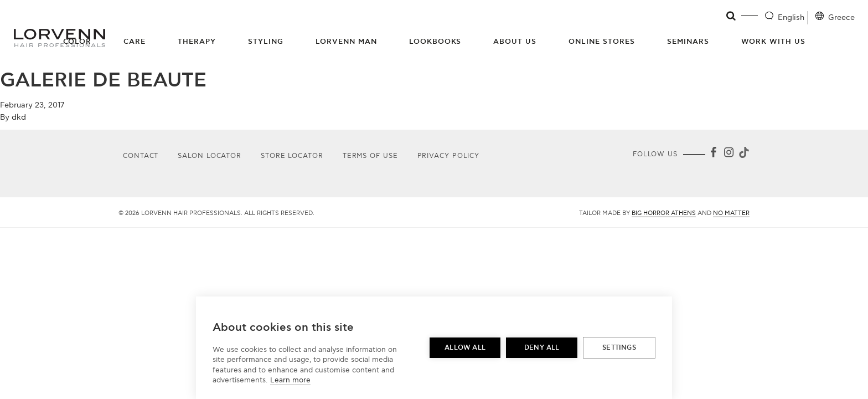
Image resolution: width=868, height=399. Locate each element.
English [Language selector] (791, 17)
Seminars (688, 42)
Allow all (465, 348)
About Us (515, 42)
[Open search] (732, 16)
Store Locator (292, 156)
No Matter (731, 213)
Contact (141, 156)
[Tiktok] (743, 154)
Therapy (197, 42)
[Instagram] (728, 154)
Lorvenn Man (346, 42)
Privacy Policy (449, 156)
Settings (619, 348)
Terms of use (370, 156)
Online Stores (602, 42)
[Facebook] (713, 154)
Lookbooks (435, 42)
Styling (266, 42)
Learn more (290, 380)
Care (135, 42)
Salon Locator (210, 156)
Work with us (773, 42)
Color (77, 42)
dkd (19, 117)
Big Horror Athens (664, 213)
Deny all (542, 348)
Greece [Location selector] (841, 17)
